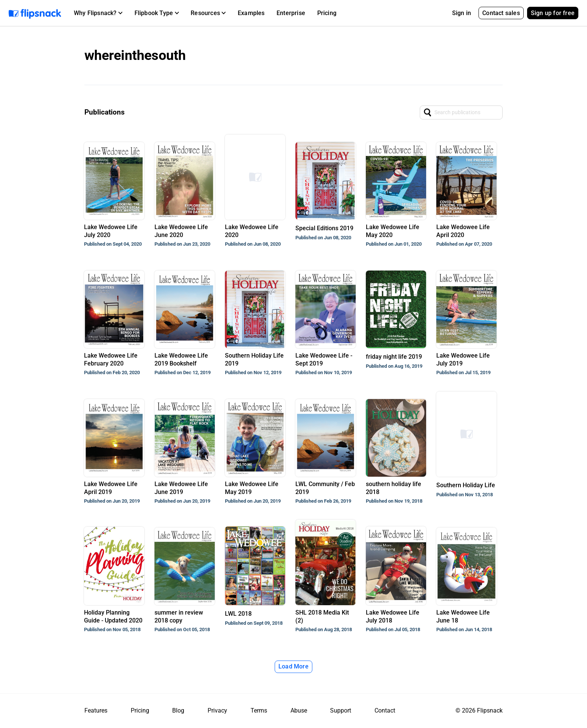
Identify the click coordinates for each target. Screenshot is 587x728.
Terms (259, 710)
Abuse (299, 710)
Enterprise (291, 13)
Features (96, 710)
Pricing (327, 13)
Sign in (462, 13)
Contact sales (501, 13)
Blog (178, 710)
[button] (98, 13)
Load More (293, 666)
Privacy (217, 710)
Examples (251, 13)
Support (341, 710)
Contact (385, 710)
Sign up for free (553, 13)
